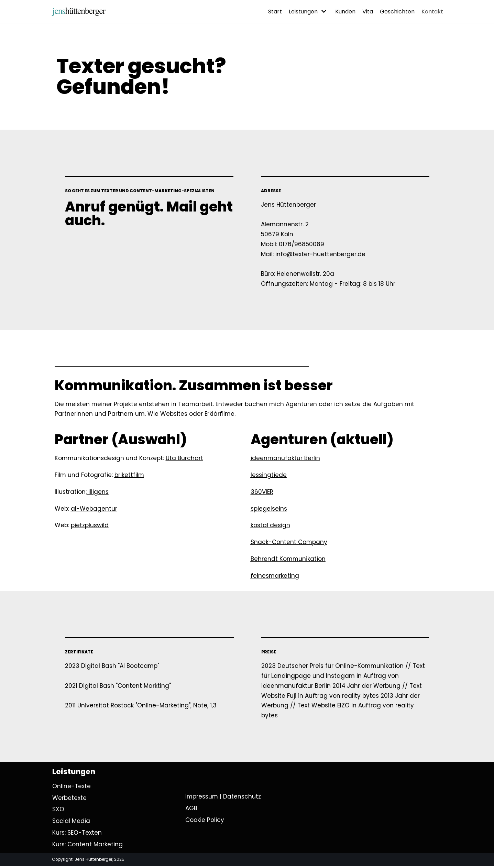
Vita (368, 12)
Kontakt (432, 12)
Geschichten (397, 12)
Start (275, 12)
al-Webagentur (94, 509)
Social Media (71, 822)
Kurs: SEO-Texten (77, 834)
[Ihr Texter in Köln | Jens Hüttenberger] (79, 12)
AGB (191, 810)
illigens (98, 492)
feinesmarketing (275, 576)
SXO (58, 811)
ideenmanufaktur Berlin (286, 459)
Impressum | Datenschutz (223, 798)
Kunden (345, 12)
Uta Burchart (185, 459)
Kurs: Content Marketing (87, 846)
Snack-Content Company (289, 543)
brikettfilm (130, 475)
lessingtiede (269, 475)
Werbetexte (69, 799)
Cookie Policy (205, 821)
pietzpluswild (90, 526)
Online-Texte (72, 788)
